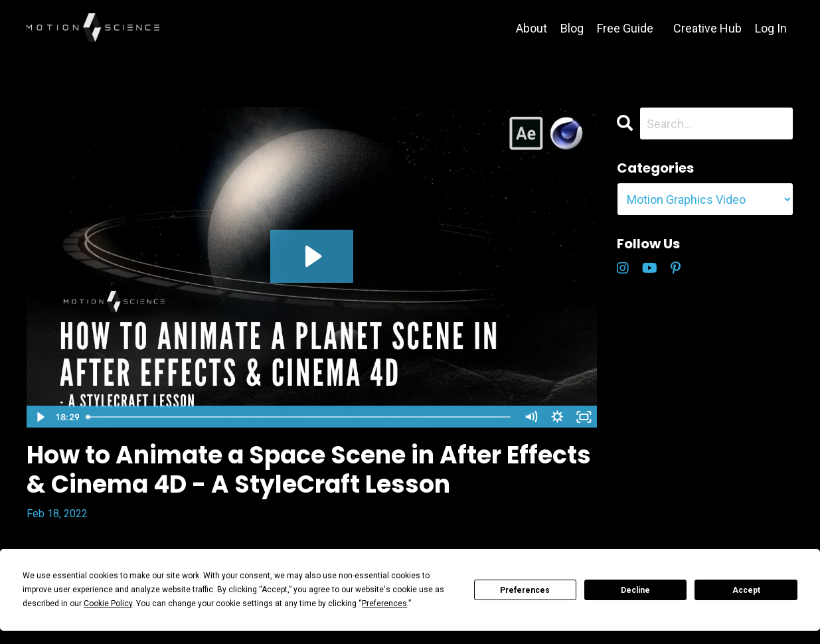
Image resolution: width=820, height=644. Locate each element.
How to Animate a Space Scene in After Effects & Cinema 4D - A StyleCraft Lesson (309, 469)
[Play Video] (39, 417)
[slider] (299, 417)
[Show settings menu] (558, 417)
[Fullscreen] (584, 417)
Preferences (525, 590)
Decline (635, 590)
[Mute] (531, 417)
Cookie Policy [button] (108, 604)
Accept (746, 590)
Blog (572, 28)
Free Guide (625, 28)
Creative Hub (707, 28)
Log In (771, 28)
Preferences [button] (384, 604)
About (532, 28)
